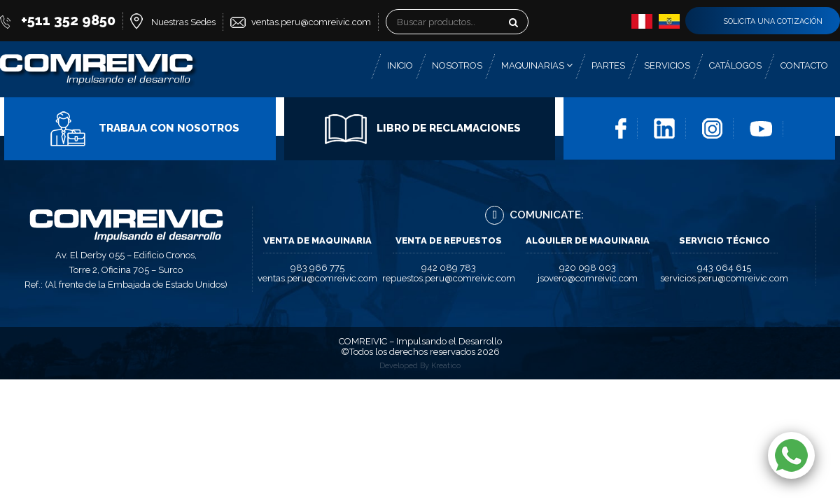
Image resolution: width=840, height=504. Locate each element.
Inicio (400, 65)
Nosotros (457, 65)
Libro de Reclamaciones (423, 128)
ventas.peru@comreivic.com (311, 22)
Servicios (667, 65)
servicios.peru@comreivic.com (724, 278)
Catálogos (735, 65)
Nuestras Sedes (183, 22)
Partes (608, 65)
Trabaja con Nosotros (143, 128)
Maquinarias (537, 65)
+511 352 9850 (68, 20)
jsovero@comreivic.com (588, 278)
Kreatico (446, 366)
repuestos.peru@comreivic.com (449, 278)
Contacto (804, 65)
